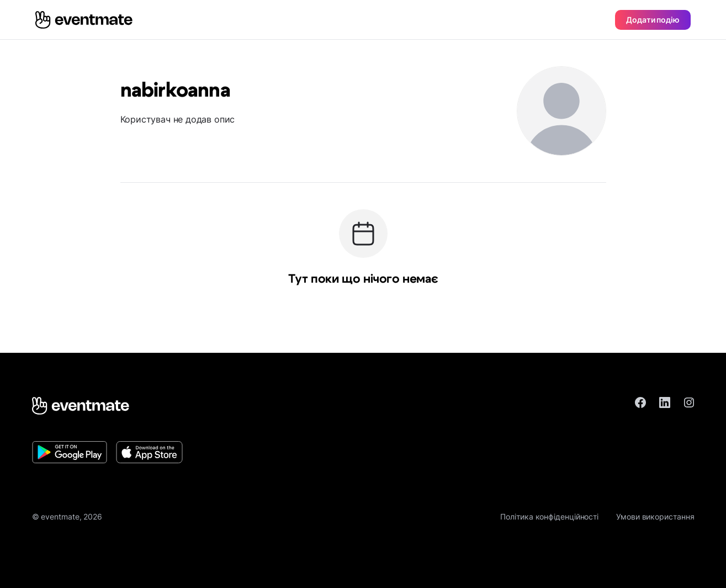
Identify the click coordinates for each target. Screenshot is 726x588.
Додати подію (653, 20)
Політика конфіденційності (549, 517)
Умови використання (655, 517)
